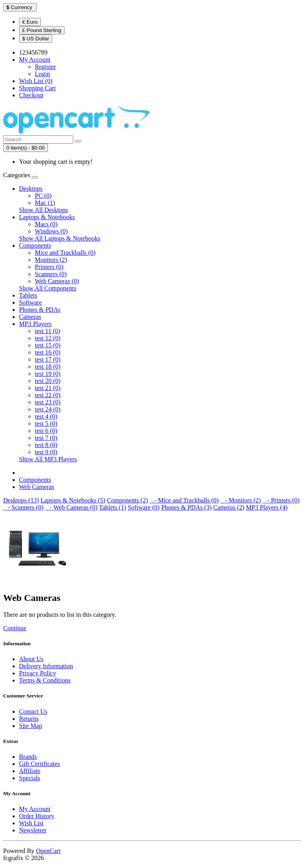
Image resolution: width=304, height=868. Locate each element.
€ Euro (30, 22)
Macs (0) (46, 224)
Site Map (30, 726)
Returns (29, 719)
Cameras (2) (229, 507)
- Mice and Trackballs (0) (184, 500)
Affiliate (30, 771)
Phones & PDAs (40, 310)
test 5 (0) (46, 424)
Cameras (30, 317)
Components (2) (127, 500)
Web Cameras (37, 487)
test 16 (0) (48, 352)
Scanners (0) (51, 274)
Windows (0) (51, 231)
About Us (31, 659)
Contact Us (33, 712)
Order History (37, 816)
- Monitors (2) (240, 500)
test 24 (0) (48, 409)
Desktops (31, 189)
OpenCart (48, 851)
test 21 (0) (48, 388)
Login (42, 74)
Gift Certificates (40, 764)
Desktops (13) (21, 500)
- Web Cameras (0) (71, 507)
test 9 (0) (46, 452)
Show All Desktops (44, 210)
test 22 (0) (48, 395)
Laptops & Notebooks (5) (73, 500)
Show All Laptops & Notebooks (60, 238)
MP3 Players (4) (267, 507)
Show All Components (48, 288)
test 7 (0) (46, 438)
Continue (15, 628)
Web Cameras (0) (57, 281)
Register (45, 67)
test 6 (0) (46, 431)
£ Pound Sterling (42, 30)
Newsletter (33, 830)
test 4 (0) (46, 416)
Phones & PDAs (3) (186, 507)
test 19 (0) (48, 374)
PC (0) (43, 196)
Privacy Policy (38, 673)
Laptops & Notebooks (47, 217)
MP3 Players (35, 324)
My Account (35, 809)
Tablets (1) (113, 507)
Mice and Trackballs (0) (65, 253)
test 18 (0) (48, 367)
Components (35, 245)
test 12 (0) (48, 338)
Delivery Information (46, 666)
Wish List (31, 823)
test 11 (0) (47, 331)
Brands (28, 757)
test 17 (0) (48, 359)
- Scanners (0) (23, 507)
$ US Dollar (36, 39)
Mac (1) (45, 203)
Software (30, 302)
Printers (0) (49, 267)
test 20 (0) (48, 381)
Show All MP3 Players (48, 459)
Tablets (28, 295)
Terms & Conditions (45, 680)
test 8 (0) (46, 445)
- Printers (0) (281, 500)
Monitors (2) (51, 260)
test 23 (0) (48, 402)
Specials (29, 778)
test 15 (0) (48, 345)
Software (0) (144, 507)
